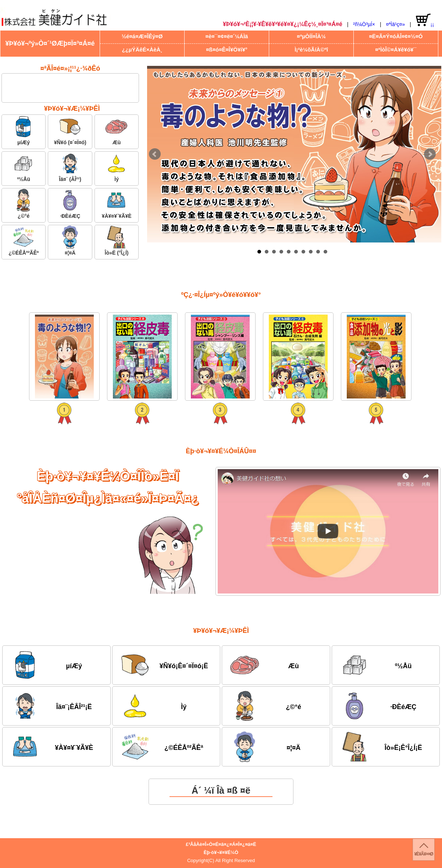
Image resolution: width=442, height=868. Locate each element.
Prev (155, 154)
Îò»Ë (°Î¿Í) (117, 240)
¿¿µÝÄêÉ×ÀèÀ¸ (142, 49)
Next (430, 154)
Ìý (117, 167)
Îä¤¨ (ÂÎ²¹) (70, 167)
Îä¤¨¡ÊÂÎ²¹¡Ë (51, 706)
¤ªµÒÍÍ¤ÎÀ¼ (311, 36)
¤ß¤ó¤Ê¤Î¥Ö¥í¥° (227, 49)
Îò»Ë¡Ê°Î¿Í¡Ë (381, 747)
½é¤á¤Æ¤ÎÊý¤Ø (142, 36)
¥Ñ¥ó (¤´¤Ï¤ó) (70, 130)
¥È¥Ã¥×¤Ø (423, 854)
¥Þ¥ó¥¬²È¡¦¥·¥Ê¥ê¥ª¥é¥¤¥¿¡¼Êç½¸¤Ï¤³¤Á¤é (283, 24)
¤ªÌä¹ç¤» (395, 24)
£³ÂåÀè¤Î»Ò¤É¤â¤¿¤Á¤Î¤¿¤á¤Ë (221, 844)
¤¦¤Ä (70, 240)
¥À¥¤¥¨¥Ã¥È (117, 204)
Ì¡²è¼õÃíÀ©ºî (311, 49)
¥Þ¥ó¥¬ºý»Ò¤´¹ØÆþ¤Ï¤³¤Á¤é (50, 43)
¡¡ (425, 20)
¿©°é (24, 204)
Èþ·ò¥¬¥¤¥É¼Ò (221, 852)
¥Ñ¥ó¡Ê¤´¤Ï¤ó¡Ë (164, 665)
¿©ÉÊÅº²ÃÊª (24, 240)
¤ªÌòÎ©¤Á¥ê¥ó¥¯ (396, 49)
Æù (117, 130)
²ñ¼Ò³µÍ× (364, 24)
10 (325, 252)
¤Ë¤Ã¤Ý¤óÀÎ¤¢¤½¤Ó (396, 36)
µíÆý (24, 130)
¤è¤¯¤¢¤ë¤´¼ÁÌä (227, 36)
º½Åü (24, 167)
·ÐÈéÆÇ (70, 204)
